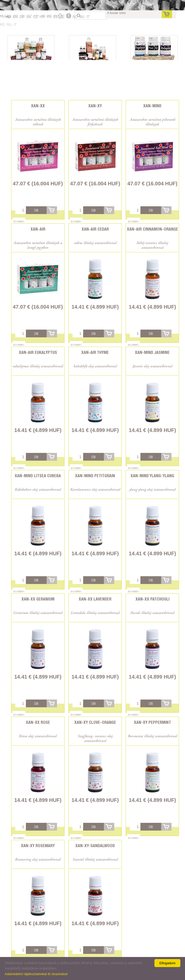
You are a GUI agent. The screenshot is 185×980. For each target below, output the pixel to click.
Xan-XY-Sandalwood (95, 846)
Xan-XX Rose (38, 722)
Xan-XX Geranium (38, 599)
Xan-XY (95, 106)
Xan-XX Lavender (95, 599)
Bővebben (19, 222)
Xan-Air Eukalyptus (38, 352)
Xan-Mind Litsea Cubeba (38, 476)
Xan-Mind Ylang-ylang (152, 476)
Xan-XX (38, 106)
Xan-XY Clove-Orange (95, 722)
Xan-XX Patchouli (152, 599)
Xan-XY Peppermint (152, 722)
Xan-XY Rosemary (38, 846)
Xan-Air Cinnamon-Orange (152, 229)
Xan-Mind (152, 106)
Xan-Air (38, 229)
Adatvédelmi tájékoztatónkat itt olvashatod (36, 974)
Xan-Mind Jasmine (152, 352)
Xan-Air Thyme (95, 352)
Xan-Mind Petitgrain (95, 476)
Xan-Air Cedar (95, 229)
